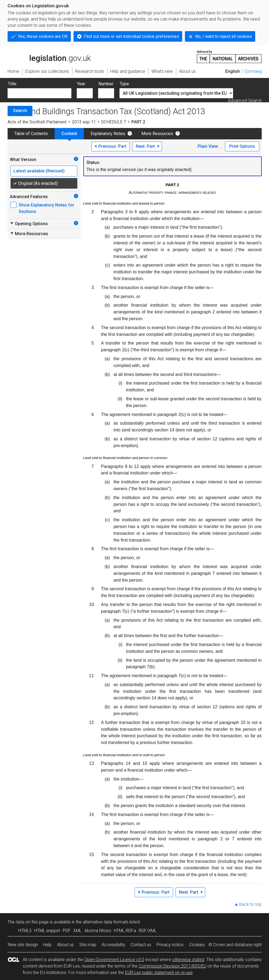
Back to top (250, 904)
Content (69, 134)
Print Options (242, 146)
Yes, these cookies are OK (43, 36)
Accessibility (113, 945)
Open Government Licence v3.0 (114, 960)
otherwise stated (188, 960)
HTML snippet (47, 931)
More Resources (157, 134)
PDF (67, 931)
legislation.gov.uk (49, 56)
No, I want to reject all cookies (224, 36)
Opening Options (29, 224)
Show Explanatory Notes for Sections (47, 208)
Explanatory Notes (108, 134)
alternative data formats (106, 922)
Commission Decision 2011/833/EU (172, 966)
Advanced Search (245, 101)
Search (20, 111)
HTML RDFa (125, 931)
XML (77, 931)
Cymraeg (253, 71)
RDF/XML (148, 931)
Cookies (197, 945)
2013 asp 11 (84, 122)
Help (47, 945)
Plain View (208, 146)
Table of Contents (31, 134)
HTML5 (25, 931)
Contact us (141, 945)
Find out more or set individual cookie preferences (131, 36)
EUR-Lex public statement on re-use (159, 973)
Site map (88, 945)
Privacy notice (170, 945)
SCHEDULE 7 (114, 122)
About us (65, 945)
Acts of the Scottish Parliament (37, 122)
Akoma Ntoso (98, 931)
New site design (23, 945)
